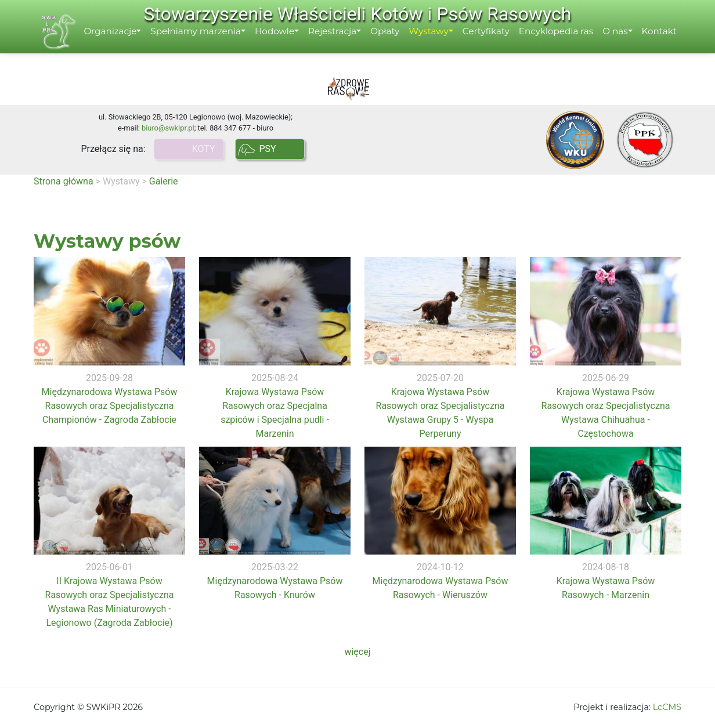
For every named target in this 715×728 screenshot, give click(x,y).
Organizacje (119, 44)
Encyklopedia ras (564, 44)
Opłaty (393, 44)
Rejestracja (340, 44)
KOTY (206, 149)
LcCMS (667, 707)
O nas (624, 44)
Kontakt (667, 44)
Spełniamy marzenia (204, 44)
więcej (357, 652)
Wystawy (437, 44)
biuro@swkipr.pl (168, 128)
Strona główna (64, 181)
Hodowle (283, 44)
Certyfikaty (494, 44)
